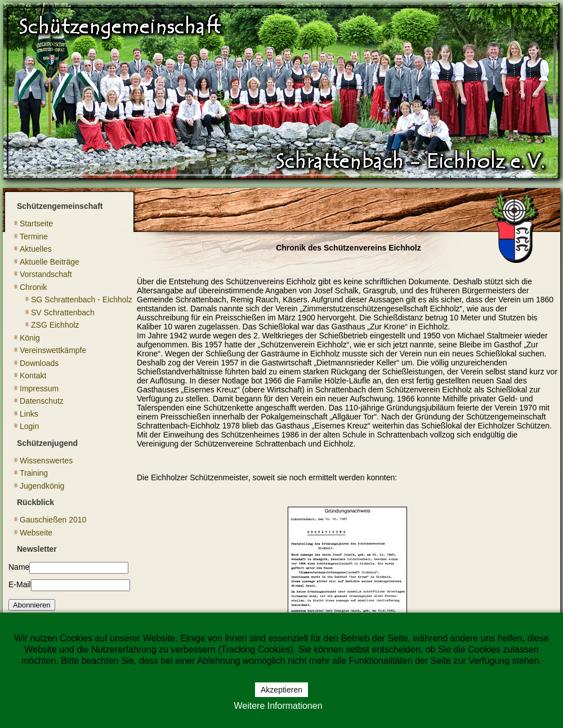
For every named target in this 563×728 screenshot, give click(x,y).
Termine (34, 236)
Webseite (36, 533)
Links (29, 414)
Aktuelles (36, 249)
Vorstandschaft (46, 274)
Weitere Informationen (278, 706)
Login (29, 426)
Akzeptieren (281, 690)
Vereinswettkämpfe (53, 350)
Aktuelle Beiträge (50, 262)
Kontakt (33, 376)
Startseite (36, 224)
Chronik (33, 287)
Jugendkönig (42, 486)
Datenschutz (42, 401)
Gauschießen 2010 (53, 520)
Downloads (39, 363)
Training (34, 473)
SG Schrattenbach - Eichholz (82, 300)
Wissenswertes (46, 461)
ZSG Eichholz (55, 325)
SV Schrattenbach (63, 312)
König (30, 338)
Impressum (39, 388)
